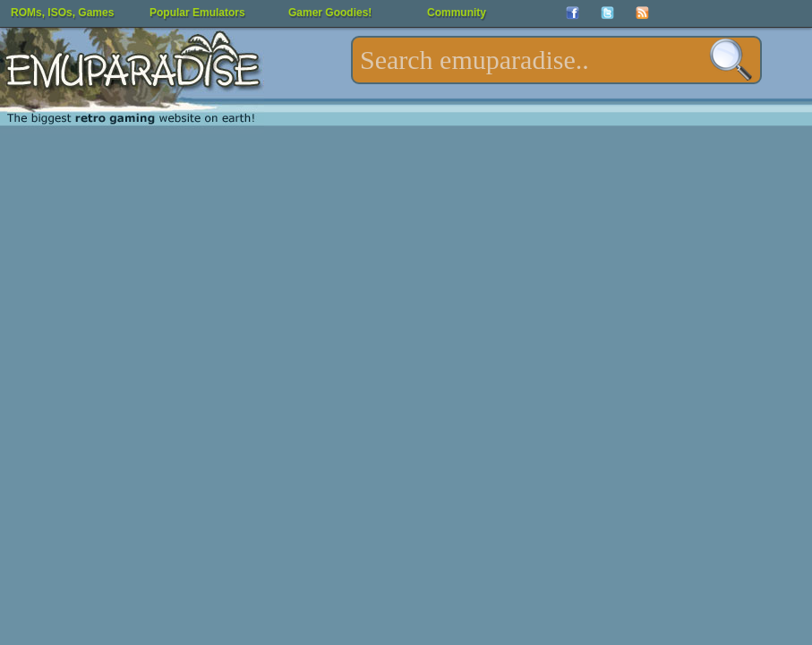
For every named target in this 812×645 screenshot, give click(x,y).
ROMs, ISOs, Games (62, 13)
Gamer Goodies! (330, 13)
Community (457, 13)
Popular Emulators (197, 13)
